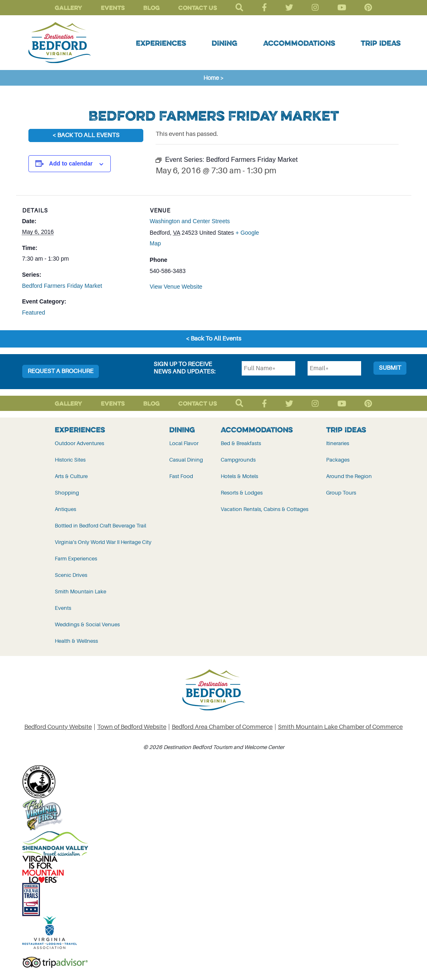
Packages (338, 460)
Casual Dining (186, 460)
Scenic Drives (71, 575)
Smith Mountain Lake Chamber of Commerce (340, 727)
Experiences (161, 43)
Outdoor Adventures (79, 443)
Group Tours (341, 493)
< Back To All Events (86, 135)
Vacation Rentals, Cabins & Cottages (265, 509)
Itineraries (338, 443)
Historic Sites (70, 460)
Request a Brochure (61, 371)
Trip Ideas (381, 43)
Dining (224, 43)
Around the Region (349, 476)
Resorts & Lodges (242, 493)
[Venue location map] (321, 252)
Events (113, 8)
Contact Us (198, 8)
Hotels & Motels (239, 476)
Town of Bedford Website (132, 727)
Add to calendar (71, 163)
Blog (152, 8)
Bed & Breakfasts (241, 443)
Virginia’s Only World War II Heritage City (103, 542)
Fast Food (181, 476)
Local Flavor (184, 443)
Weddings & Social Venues (87, 624)
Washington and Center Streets (190, 221)
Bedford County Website (58, 727)
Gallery (69, 8)
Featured (34, 313)
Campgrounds (238, 460)
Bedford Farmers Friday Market (62, 286)
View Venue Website (176, 287)
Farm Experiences (76, 559)
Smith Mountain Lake (80, 591)
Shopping (67, 493)
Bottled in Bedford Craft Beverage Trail (100, 526)
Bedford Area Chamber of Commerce (222, 727)
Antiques (65, 509)
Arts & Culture (71, 476)
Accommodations (299, 43)
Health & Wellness (76, 641)
